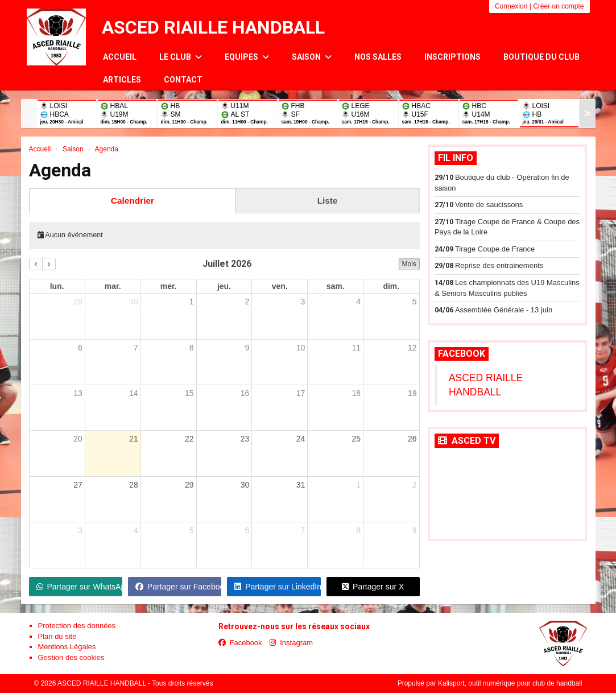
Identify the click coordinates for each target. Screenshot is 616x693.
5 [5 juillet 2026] (415, 302)
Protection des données (77, 626)
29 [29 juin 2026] (78, 302)
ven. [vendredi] (280, 286)
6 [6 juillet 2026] (80, 348)
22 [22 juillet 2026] (189, 439)
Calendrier (133, 201)
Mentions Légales (67, 647)
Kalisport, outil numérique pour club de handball (510, 683)
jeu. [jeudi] (224, 286)
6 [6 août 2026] (247, 530)
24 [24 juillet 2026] (301, 439)
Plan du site (57, 636)
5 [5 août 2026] (192, 530)
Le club (181, 57)
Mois (409, 264)
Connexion (511, 6)
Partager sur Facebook (178, 587)
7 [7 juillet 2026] (136, 348)
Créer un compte (558, 6)
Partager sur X (373, 587)
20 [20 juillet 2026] (78, 439)
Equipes (247, 57)
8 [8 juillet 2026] (192, 348)
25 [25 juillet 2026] (356, 439)
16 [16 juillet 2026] (245, 393)
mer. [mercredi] (169, 286)
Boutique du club (541, 57)
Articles (122, 80)
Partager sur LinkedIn (277, 587)
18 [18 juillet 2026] (356, 393)
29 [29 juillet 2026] (189, 485)
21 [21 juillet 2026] (134, 439)
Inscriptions (452, 57)
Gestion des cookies (71, 657)
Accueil (120, 57)
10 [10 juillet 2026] (301, 348)
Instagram (291, 643)
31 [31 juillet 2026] (301, 485)
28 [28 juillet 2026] (134, 485)
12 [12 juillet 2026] (412, 348)
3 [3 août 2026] (80, 530)
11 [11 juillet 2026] (356, 348)
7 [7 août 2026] (303, 530)
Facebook (462, 354)
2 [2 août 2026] (415, 485)
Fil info (456, 158)
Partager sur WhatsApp (79, 587)
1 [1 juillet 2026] (192, 302)
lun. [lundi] (57, 286)
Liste (328, 201)
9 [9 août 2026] (415, 530)
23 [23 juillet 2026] (245, 439)
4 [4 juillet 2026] (358, 302)
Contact (183, 80)
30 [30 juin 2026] (134, 302)
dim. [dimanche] (391, 286)
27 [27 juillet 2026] (78, 485)
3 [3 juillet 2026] (303, 302)
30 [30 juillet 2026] (245, 485)
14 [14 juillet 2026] (134, 393)
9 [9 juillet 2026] (247, 348)
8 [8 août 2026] (358, 530)
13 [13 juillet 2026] (78, 393)
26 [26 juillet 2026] (412, 439)
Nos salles (378, 57)
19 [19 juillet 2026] (412, 393)
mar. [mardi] (113, 286)
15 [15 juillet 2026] (189, 393)
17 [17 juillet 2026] (301, 393)
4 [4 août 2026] (136, 530)
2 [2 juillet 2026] (247, 302)
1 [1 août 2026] (358, 485)
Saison (312, 57)
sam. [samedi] (336, 286)
